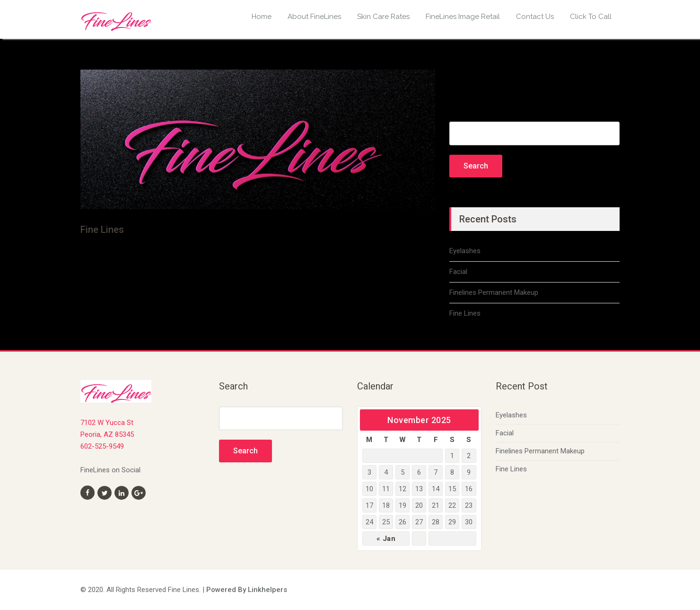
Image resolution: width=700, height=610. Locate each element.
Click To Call (591, 17)
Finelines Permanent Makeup (494, 292)
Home (262, 17)
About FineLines (314, 17)
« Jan (386, 539)
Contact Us (535, 17)
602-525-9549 (102, 446)
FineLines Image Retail (463, 17)
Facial (458, 272)
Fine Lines (465, 313)
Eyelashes (465, 251)
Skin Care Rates (383, 17)
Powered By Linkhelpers (247, 590)
